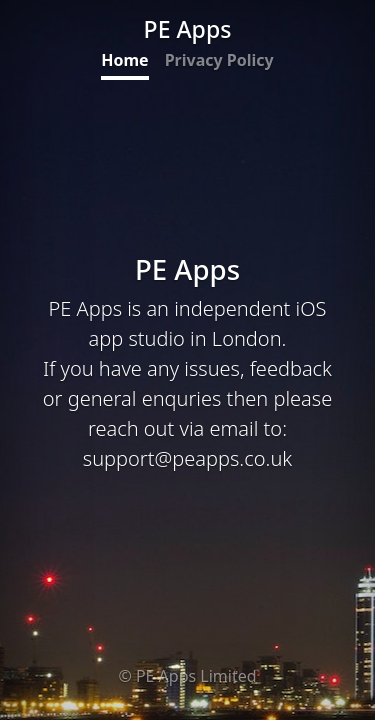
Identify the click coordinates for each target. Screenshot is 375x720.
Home (124, 60)
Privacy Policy (219, 60)
